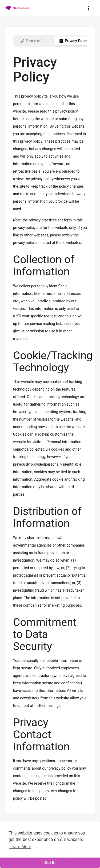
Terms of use (34, 41)
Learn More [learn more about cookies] (20, 847)
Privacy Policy (73, 41)
